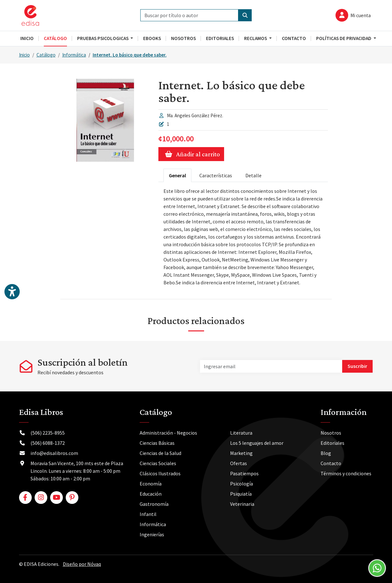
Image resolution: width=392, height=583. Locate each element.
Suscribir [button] (357, 366)
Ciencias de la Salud (160, 453)
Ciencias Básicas (157, 443)
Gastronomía (154, 504)
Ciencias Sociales (158, 463)
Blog (326, 453)
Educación (151, 494)
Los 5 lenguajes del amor (257, 443)
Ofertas (239, 463)
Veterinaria (242, 504)
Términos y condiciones (346, 473)
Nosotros (331, 433)
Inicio (24, 55)
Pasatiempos (244, 473)
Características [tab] (216, 175)
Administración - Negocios (168, 433)
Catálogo (46, 55)
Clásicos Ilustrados (160, 473)
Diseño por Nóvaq (82, 564)
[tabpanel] (243, 237)
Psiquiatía (241, 494)
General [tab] (177, 175)
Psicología (242, 484)
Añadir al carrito (191, 154)
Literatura (241, 433)
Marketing (241, 453)
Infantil (148, 514)
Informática (74, 55)
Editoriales (332, 443)
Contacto (331, 463)
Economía (151, 484)
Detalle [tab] (253, 175)
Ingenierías (152, 534)
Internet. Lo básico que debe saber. (130, 55)
